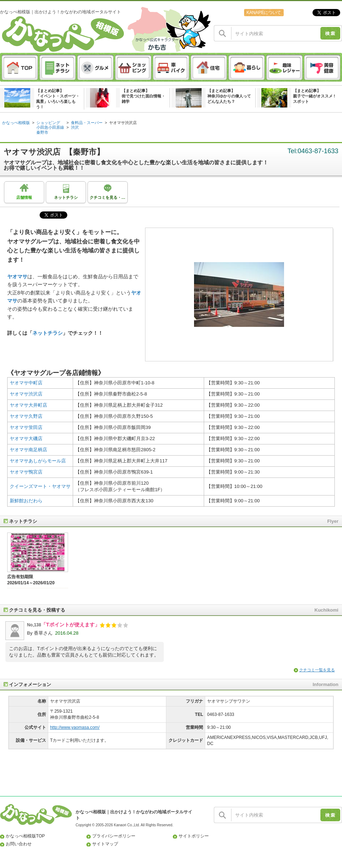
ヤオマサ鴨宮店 (26, 472)
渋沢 (75, 127)
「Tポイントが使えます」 (70, 625)
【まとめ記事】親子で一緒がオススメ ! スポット (314, 96)
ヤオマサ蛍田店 (26, 427)
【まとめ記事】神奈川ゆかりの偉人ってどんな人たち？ (229, 96)
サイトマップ (105, 844)
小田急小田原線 (50, 127)
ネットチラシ (48, 333)
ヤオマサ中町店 (26, 383)
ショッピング (48, 123)
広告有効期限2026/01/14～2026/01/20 (31, 580)
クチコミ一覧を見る (317, 670)
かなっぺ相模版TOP (25, 836)
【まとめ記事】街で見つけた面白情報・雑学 (143, 96)
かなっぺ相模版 (16, 123)
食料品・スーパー (87, 123)
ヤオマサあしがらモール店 (38, 461)
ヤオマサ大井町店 (28, 405)
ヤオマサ (17, 277)
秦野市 (42, 132)
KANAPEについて (264, 13)
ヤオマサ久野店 (26, 416)
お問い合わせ (19, 844)
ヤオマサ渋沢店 (123, 123)
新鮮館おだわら (26, 501)
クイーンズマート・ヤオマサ (40, 486)
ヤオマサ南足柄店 (28, 450)
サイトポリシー (194, 836)
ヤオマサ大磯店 (26, 438)
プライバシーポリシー (114, 836)
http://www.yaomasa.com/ (75, 727)
